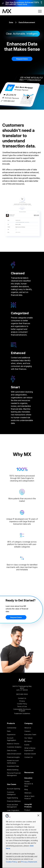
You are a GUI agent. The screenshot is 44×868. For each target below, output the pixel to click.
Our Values (28, 738)
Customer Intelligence (11, 793)
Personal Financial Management (14, 774)
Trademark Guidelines (22, 713)
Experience (11, 734)
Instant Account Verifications (13, 762)
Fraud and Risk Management (12, 806)
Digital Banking (12, 798)
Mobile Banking (13, 770)
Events (27, 745)
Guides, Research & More (29, 784)
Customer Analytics (14, 747)
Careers (27, 731)
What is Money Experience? (30, 749)
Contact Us (22, 698)
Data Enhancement (14, 754)
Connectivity (12, 728)
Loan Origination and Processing (13, 811)
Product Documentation (30, 811)
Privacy (22, 701)
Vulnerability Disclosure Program (22, 710)
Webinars (28, 793)
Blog (26, 789)
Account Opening (13, 789)
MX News (28, 741)
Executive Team (30, 734)
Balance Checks (13, 744)
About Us (28, 728)
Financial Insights (13, 757)
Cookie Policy (22, 704)
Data (11, 22)
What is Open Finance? (29, 797)
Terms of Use (22, 706)
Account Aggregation (12, 739)
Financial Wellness (14, 801)
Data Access (12, 750)
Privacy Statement (29, 862)
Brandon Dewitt (30, 754)
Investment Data (13, 766)
